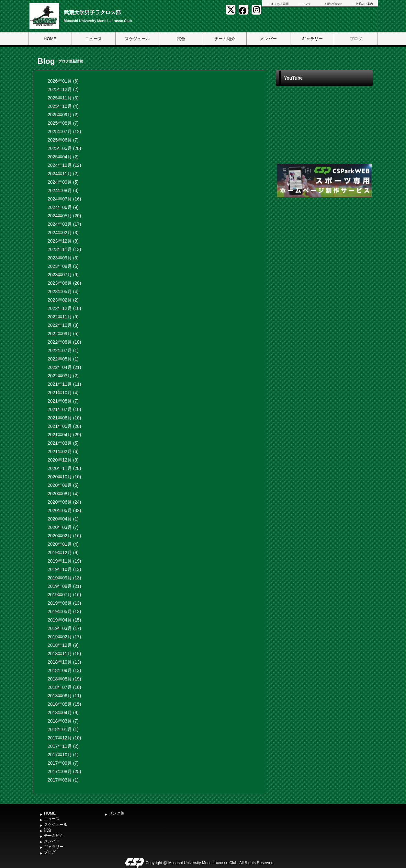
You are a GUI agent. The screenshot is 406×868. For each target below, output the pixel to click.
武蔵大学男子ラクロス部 (92, 12)
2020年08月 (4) (63, 494)
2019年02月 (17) (64, 637)
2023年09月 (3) (63, 258)
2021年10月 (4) (63, 393)
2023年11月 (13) (64, 249)
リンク (306, 4)
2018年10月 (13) (64, 662)
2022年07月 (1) (63, 350)
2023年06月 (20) (64, 283)
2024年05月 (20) (64, 216)
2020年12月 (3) (63, 460)
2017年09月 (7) (63, 763)
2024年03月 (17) (64, 224)
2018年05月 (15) (64, 704)
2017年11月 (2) (63, 746)
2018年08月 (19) (64, 679)
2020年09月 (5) (63, 485)
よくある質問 (280, 4)
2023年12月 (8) (63, 241)
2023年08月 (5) (63, 266)
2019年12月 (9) (63, 553)
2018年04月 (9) (63, 713)
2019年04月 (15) (64, 620)
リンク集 (117, 813)
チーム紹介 (225, 39)
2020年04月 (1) (63, 519)
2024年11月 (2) (63, 174)
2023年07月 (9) (63, 275)
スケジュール (137, 39)
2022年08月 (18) (64, 342)
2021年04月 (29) (64, 435)
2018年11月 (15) (64, 654)
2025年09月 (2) (63, 115)
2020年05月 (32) (64, 510)
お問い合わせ (333, 4)
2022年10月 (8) (63, 325)
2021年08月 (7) (63, 401)
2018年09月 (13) (64, 670)
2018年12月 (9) (63, 645)
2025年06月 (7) (63, 140)
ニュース (94, 39)
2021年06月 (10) (64, 418)
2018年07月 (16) (64, 687)
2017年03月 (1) (63, 780)
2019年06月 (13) (64, 603)
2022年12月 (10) (64, 308)
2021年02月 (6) (63, 451)
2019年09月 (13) (64, 578)
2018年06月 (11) (64, 696)
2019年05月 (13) (64, 611)
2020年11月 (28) (64, 468)
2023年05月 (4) (63, 291)
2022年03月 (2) (63, 376)
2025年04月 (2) (63, 157)
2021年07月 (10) (64, 409)
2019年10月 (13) (64, 569)
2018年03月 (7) (63, 721)
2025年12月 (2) (63, 89)
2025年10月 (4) (63, 106)
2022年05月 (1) (63, 359)
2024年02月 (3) (63, 233)
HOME (50, 39)
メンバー (268, 39)
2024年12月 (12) (64, 165)
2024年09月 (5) (63, 182)
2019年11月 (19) (64, 561)
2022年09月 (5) (63, 334)
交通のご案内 (364, 4)
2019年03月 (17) (64, 628)
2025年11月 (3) (63, 98)
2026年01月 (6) (63, 81)
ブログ (356, 39)
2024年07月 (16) (64, 199)
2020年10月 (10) (64, 477)
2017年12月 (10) (64, 738)
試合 (181, 39)
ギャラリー (312, 39)
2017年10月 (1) (63, 755)
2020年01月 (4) (63, 544)
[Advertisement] (324, 247)
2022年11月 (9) (63, 317)
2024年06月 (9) (63, 207)
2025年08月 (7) (63, 123)
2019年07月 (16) (64, 595)
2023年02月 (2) (63, 300)
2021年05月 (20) (64, 426)
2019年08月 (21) (64, 586)
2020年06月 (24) (64, 502)
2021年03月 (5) (63, 443)
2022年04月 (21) (64, 367)
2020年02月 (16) (64, 536)
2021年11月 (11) (64, 384)
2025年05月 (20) (64, 148)
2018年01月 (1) (63, 729)
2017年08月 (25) (64, 771)
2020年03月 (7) (63, 527)
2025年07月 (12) (64, 131)
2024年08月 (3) (63, 190)
